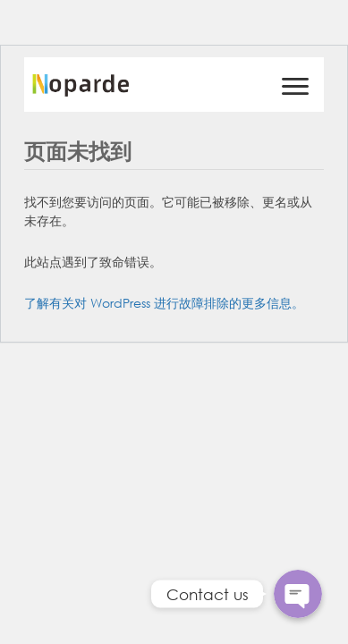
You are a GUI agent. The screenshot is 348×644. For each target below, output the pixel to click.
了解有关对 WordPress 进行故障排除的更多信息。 (164, 303)
